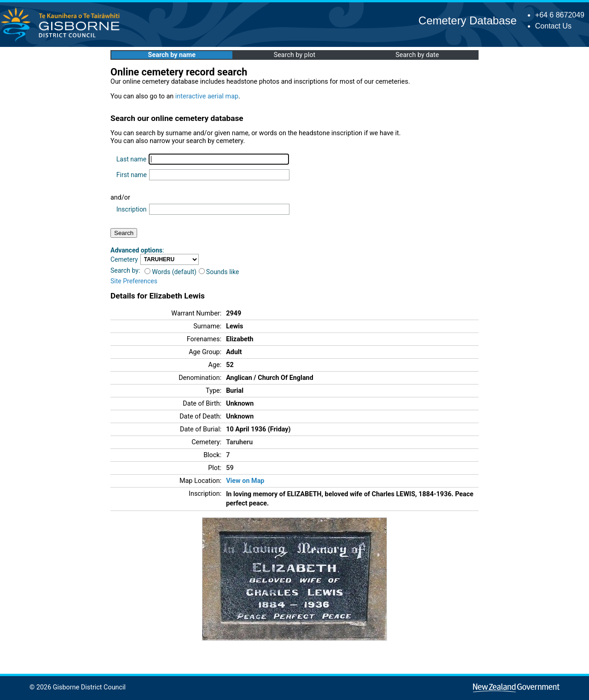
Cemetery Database (467, 20)
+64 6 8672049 (560, 15)
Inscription (132, 209)
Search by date (417, 55)
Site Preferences (134, 281)
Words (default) (170, 272)
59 (230, 468)
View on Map (245, 481)
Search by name (172, 55)
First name (132, 175)
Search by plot (295, 55)
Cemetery (124, 259)
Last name (131, 159)
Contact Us (553, 26)
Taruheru (239, 442)
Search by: (125, 270)
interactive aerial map (207, 96)
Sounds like (219, 272)
